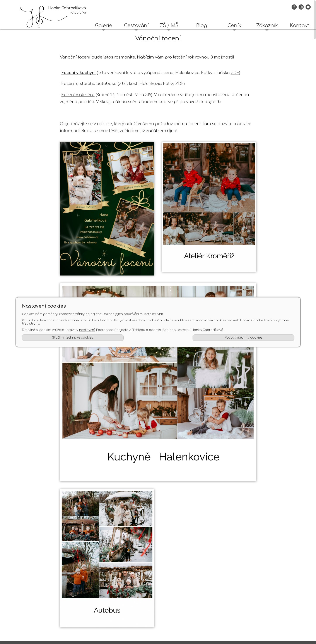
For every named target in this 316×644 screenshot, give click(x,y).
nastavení (87, 330)
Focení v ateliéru (78, 95)
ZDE (235, 73)
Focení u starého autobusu (89, 84)
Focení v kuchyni (79, 73)
